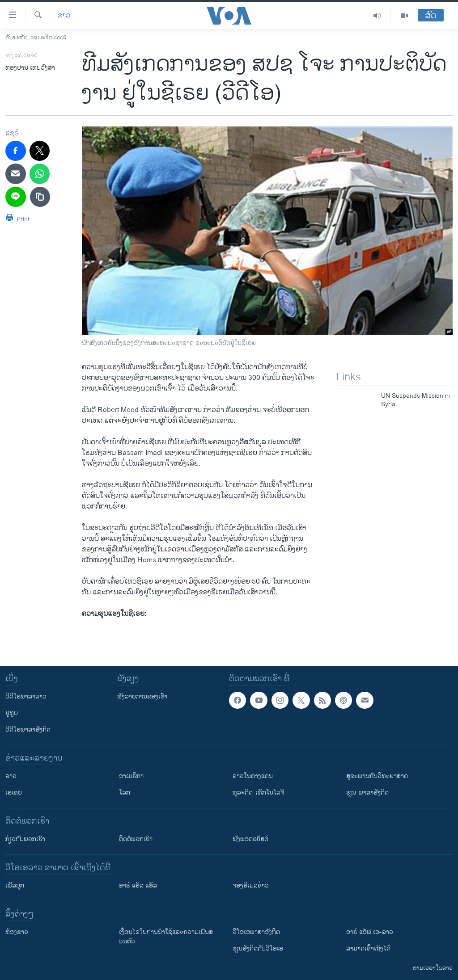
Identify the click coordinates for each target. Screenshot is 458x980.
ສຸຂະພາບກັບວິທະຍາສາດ (377, 776)
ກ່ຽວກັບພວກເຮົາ (25, 839)
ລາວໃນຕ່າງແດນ (253, 776)
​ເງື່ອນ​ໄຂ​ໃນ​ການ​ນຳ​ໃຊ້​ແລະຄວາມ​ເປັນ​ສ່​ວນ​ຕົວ (166, 937)
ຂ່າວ (64, 16)
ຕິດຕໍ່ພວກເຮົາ (136, 839)
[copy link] (40, 197)
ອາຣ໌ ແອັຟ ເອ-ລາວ (370, 932)
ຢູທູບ (12, 713)
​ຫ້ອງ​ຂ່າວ (17, 932)
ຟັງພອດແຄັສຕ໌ (250, 839)
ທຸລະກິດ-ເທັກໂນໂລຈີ (258, 793)
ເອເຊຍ (14, 793)
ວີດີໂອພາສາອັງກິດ (28, 730)
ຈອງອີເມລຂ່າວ (251, 885)
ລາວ (11, 776)
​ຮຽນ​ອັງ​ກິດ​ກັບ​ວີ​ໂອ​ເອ (258, 948)
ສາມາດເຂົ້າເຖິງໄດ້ (368, 948)
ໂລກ (125, 793)
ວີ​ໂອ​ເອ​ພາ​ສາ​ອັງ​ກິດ (256, 932)
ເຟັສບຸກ (15, 885)
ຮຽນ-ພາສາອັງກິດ (367, 793)
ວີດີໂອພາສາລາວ (26, 696)
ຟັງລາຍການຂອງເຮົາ (142, 696)
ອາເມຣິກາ (131, 776)
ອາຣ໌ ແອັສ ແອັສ (138, 885)
